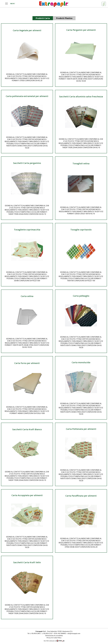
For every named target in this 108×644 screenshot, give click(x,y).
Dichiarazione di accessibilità (54, 636)
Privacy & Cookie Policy (54, 638)
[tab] (43, 18)
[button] (7, 4)
